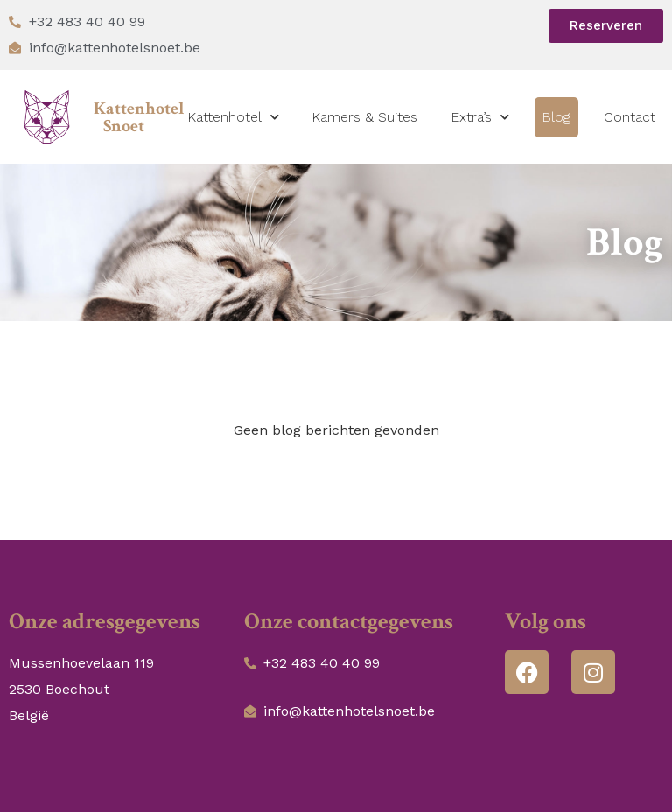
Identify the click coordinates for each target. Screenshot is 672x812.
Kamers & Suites (364, 117)
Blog (556, 117)
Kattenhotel (233, 117)
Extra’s (480, 117)
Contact (630, 117)
